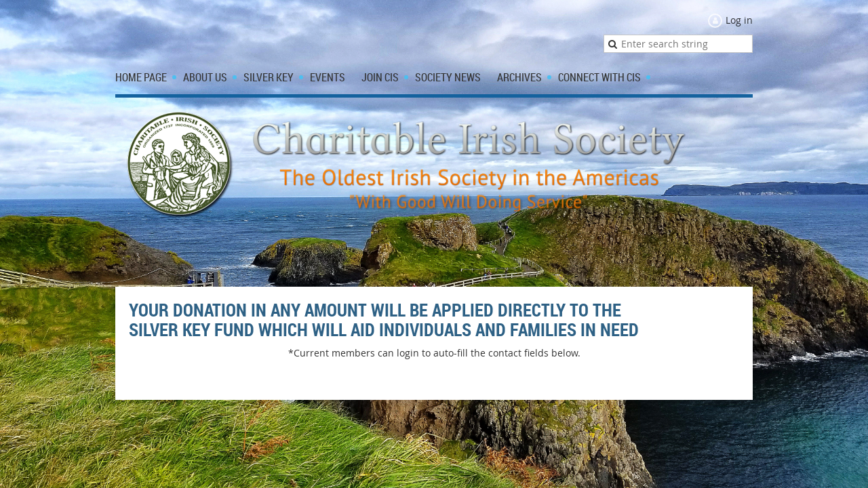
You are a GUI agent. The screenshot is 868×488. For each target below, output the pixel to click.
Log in (739, 20)
